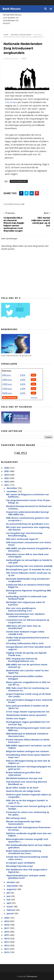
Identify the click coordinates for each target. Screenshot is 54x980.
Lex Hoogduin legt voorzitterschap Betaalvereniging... (24, 534)
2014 (7, 938)
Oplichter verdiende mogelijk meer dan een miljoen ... (29, 835)
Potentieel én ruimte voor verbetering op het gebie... (28, 813)
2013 (7, 942)
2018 (7, 925)
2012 (7, 945)
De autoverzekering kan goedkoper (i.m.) (28, 524)
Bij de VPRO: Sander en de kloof (22, 788)
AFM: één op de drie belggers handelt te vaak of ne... (27, 802)
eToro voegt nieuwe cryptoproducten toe (28, 712)
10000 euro (7, 380)
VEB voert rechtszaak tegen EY (22, 539)
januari (11, 913)
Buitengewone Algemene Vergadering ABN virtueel (28, 592)
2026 (7, 468)
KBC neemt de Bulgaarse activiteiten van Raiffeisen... (27, 496)
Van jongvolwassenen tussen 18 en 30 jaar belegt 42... (28, 501)
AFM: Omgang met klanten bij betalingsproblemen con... (22, 660)
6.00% (23, 380)
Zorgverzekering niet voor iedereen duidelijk (29, 566)
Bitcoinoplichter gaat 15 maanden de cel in (28, 569)
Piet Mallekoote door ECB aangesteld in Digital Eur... (27, 871)
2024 (7, 475)
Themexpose (32, 976)
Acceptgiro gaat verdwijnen (21, 863)
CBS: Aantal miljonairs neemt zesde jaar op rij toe (28, 574)
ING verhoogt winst (16, 818)
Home (6, 35)
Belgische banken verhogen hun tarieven (27, 751)
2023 (7, 478)
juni (9, 896)
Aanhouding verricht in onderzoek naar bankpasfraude (26, 598)
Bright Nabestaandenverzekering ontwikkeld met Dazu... (24, 852)
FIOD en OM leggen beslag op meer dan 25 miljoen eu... (28, 762)
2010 (7, 952)
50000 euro (7, 393)
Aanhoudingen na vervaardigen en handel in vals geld (29, 561)
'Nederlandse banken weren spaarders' (26, 715)
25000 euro (7, 389)
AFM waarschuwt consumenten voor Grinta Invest (29, 544)
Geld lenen (7, 371)
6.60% (23, 384)
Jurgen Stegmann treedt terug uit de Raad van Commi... (28, 695)
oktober (11, 882)
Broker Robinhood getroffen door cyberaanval (23, 774)
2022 (7, 482)
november (12, 491)
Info (34, 375)
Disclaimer (34, 397)
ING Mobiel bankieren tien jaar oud (24, 778)
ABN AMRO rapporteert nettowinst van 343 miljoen (28, 747)
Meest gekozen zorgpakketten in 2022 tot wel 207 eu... (28, 683)
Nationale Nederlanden (21, 35)
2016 (7, 932)
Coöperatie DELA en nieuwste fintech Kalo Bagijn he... (28, 586)
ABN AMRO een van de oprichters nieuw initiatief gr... (27, 666)
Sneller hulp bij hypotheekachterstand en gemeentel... (28, 639)
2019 (7, 921)
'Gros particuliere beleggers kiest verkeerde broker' (29, 701)
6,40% (23, 389)
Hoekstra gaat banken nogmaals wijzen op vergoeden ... (29, 796)
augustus (12, 889)
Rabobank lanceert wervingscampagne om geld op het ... (28, 768)
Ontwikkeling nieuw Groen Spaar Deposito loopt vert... (28, 756)
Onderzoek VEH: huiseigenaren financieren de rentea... (28, 829)
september (13, 886)
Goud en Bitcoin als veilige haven (23, 791)
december (12, 488)
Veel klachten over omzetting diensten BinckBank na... (26, 783)
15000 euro (7, 384)
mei (9, 900)
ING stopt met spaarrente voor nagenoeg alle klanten (28, 528)
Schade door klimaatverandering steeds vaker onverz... (27, 858)
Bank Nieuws (12, 9)
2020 (7, 918)
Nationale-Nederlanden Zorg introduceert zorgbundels (28, 580)
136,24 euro (11, 102)
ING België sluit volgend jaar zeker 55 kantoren (25, 603)
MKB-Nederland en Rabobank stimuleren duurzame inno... (27, 735)
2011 (7, 949)
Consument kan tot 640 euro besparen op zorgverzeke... (28, 621)
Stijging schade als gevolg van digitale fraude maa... (26, 654)
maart (10, 906)
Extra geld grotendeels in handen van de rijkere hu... (27, 707)
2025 (7, 471)
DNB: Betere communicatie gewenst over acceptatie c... (28, 519)
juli (8, 893)
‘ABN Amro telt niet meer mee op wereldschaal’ (23, 627)
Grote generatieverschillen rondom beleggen (24, 677)
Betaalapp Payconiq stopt (20, 866)
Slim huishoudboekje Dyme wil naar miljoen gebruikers (29, 846)
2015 (7, 935)
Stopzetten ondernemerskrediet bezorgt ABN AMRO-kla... (28, 513)
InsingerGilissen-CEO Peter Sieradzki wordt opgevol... (28, 648)
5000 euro (6, 375)
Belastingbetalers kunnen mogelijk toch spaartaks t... (27, 840)
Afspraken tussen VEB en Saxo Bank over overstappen (27, 555)
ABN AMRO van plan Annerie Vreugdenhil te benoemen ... (29, 550)
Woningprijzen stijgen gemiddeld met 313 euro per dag (28, 723)
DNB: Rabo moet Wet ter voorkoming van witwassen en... (28, 689)
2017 (7, 928)
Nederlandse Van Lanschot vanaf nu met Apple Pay (27, 672)
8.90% (23, 375)
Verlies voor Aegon (16, 718)
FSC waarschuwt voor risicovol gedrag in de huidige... (29, 807)
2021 (7, 485)
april (9, 903)
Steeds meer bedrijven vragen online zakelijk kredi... (25, 633)
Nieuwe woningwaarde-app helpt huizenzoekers (23, 823)
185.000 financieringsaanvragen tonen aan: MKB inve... (28, 729)
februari (11, 910)
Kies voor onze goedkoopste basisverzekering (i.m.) (21, 609)
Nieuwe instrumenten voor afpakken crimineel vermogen (25, 615)
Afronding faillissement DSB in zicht (25, 643)
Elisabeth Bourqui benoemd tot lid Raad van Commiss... (29, 507)
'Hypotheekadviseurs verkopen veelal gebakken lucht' (26, 877)
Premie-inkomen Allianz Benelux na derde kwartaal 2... (28, 741)
